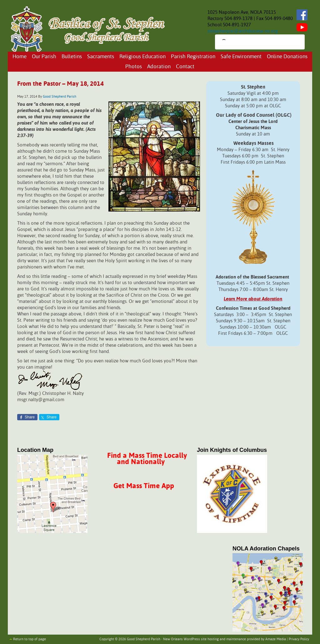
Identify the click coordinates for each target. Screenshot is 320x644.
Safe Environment (241, 57)
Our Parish (44, 57)
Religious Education (142, 57)
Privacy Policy (299, 639)
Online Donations (287, 57)
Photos (134, 67)
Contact (185, 67)
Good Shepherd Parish (60, 97)
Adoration (159, 67)
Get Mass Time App (144, 486)
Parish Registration (193, 57)
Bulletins (72, 57)
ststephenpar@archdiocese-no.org (243, 31)
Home (20, 57)
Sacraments (101, 57)
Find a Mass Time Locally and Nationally (147, 459)
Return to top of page (30, 639)
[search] (254, 43)
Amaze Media (276, 639)
